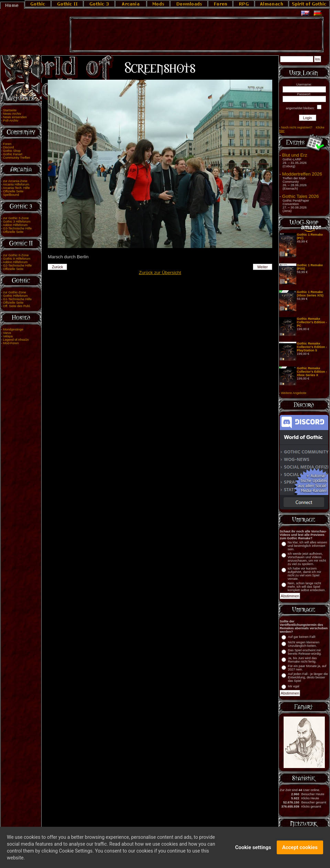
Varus (7, 333)
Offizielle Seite (13, 191)
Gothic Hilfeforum (15, 296)
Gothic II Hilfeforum (17, 259)
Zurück (58, 267)
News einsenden (15, 117)
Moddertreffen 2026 (302, 174)
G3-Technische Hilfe (17, 228)
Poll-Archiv (11, 121)
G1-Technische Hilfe (17, 299)
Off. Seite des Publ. (17, 306)
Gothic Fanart (13, 154)
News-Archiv (12, 114)
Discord (9, 147)
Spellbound (11, 195)
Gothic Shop (12, 151)
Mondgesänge (13, 329)
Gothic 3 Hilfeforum (17, 222)
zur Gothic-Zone (15, 292)
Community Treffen (17, 158)
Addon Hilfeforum (15, 225)
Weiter (263, 267)
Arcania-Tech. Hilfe (16, 188)
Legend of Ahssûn (16, 340)
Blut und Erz (295, 155)
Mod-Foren (11, 343)
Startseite (10, 110)
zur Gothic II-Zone (16, 255)
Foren (7, 144)
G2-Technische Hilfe (17, 266)
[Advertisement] (197, 35)
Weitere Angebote (294, 393)
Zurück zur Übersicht (160, 273)
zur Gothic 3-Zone (16, 218)
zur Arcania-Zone (15, 181)
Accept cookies (300, 851)
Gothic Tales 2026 (300, 196)
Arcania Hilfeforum (16, 184)
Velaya (8, 336)
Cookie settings (253, 851)
